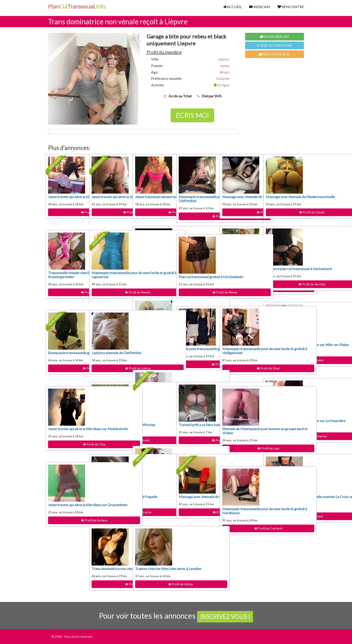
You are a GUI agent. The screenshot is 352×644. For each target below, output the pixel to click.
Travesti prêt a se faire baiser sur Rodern (196, 427)
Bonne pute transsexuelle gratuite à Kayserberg (66, 357)
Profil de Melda (197, 296)
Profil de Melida (110, 592)
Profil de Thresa (241, 296)
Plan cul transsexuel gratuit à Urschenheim (196, 279)
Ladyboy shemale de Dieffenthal (107, 355)
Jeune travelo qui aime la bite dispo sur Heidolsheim (65, 201)
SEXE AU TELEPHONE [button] (274, 45)
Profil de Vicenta (110, 516)
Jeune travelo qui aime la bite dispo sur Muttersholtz (65, 433)
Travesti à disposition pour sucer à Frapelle (108, 499)
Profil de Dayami (197, 444)
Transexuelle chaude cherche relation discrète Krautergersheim (64, 279)
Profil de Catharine (284, 444)
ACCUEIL (233, 7)
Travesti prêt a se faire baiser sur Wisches (109, 427)
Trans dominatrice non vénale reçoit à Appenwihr (109, 573)
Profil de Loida (241, 216)
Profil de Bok (154, 288)
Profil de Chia (66, 452)
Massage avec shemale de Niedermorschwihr (283, 199)
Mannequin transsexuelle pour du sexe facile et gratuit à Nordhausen (152, 495)
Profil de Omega (66, 300)
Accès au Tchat (180, 96)
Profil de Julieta (110, 372)
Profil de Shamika (154, 516)
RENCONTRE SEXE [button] (274, 54)
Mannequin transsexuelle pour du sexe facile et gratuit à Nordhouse (239, 515)
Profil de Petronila (154, 360)
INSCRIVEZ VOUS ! (225, 617)
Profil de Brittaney (110, 220)
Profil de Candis (284, 216)
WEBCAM (260, 7)
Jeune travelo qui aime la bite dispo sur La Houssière (283, 425)
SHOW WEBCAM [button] (274, 37)
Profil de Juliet (284, 368)
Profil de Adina (197, 516)
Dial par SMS (212, 96)
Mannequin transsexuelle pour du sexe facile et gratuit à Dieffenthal (196, 203)
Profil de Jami (284, 520)
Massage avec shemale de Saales (240, 199)
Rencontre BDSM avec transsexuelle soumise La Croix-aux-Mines (283, 501)
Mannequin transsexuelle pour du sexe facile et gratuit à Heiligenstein (239, 355)
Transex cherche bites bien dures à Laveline (152, 571)
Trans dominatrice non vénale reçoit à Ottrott (152, 271)
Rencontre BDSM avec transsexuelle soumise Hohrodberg (153, 417)
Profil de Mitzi (66, 376)
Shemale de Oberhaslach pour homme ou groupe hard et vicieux (240, 435)
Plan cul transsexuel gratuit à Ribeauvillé (151, 343)
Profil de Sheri (241, 376)
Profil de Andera (66, 528)
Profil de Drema (197, 224)
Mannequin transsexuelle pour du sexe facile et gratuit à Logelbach (239, 275)
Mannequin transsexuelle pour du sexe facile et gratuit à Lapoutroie (108, 279)
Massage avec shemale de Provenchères (196, 499)
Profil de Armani (154, 216)
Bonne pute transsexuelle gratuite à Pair (197, 353)
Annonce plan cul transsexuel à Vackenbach (279, 273)
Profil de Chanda (154, 436)
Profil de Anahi (110, 444)
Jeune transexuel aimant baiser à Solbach (153, 199)
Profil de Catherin (241, 536)
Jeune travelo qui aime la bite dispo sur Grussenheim (65, 509)
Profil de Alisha (154, 588)
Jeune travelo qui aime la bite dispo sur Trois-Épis (109, 201)
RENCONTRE (291, 7)
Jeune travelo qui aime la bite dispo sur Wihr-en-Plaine (283, 349)
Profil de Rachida (284, 292)
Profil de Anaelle (67, 220)
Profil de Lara (241, 456)
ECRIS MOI (192, 115)
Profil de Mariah (110, 300)
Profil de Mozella (197, 372)
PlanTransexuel (77, 7)
